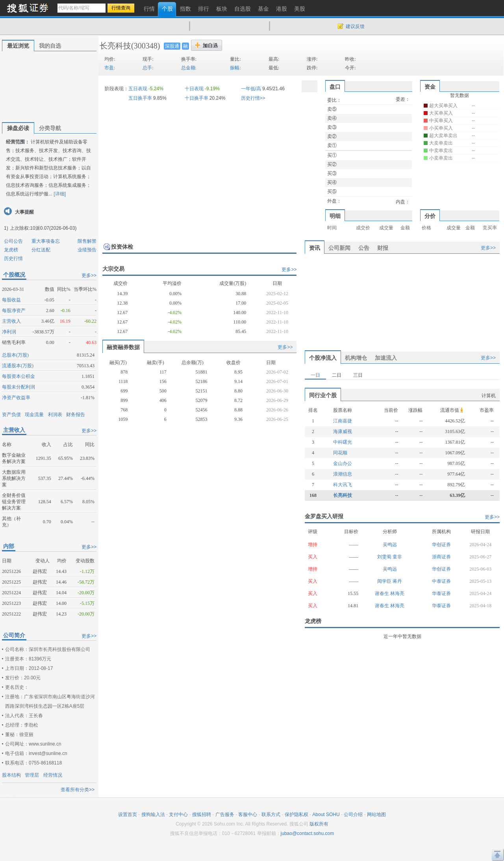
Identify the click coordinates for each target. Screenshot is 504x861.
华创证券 (441, 545)
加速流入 (386, 358)
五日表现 (138, 89)
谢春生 (383, 593)
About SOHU (326, 815)
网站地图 (376, 815)
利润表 (55, 415)
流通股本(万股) (18, 366)
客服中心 (248, 815)
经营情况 (53, 775)
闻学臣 (385, 581)
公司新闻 (339, 248)
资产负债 (11, 415)
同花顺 (340, 453)
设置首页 (128, 815)
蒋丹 (397, 581)
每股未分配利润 (19, 387)
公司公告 (13, 241)
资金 (430, 87)
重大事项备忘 (46, 241)
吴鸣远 (390, 545)
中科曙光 (343, 442)
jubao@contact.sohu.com (308, 833)
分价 (430, 216)
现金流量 (34, 415)
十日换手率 (196, 98)
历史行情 (13, 258)
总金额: (189, 68)
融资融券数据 (123, 347)
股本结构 (11, 775)
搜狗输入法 (153, 815)
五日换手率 (140, 98)
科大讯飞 (343, 485)
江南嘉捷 (343, 421)
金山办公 (343, 463)
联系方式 (271, 815)
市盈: (110, 68)
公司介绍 (353, 815)
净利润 (9, 332)
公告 (364, 248)
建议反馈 (355, 26)
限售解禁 (87, 241)
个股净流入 (323, 358)
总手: (148, 68)
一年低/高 (251, 89)
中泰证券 (441, 581)
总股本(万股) (15, 355)
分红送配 (41, 250)
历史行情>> (253, 98)
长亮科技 (115, 46)
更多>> (89, 275)
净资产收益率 (16, 398)
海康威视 (343, 431)
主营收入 (11, 321)
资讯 (315, 248)
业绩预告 (87, 250)
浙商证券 (441, 557)
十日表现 (194, 89)
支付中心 (178, 815)
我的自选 (50, 46)
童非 (397, 557)
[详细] (60, 194)
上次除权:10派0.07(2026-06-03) (43, 228)
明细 (335, 216)
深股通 (172, 46)
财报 (383, 248)
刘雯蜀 (385, 557)
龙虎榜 (11, 250)
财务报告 (76, 415)
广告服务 (225, 815)
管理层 (32, 775)
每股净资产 (14, 311)
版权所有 (319, 824)
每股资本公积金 (19, 376)
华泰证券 (441, 593)
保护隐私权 (296, 815)
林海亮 (397, 593)
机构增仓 (356, 358)
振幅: (235, 68)
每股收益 (11, 300)
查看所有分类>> (78, 790)
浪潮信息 (343, 474)
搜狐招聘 (202, 815)
